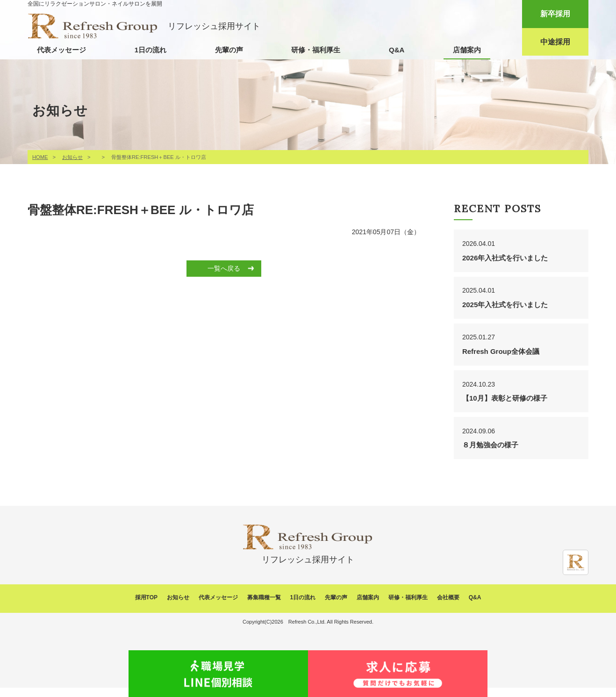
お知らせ (72, 157)
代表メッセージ (61, 50)
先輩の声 (229, 50)
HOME (40, 157)
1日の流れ (150, 50)
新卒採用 (555, 14)
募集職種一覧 (264, 607)
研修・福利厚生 (316, 50)
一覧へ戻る (224, 268)
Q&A (397, 50)
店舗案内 (467, 50)
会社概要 (448, 607)
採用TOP (146, 607)
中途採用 (555, 42)
